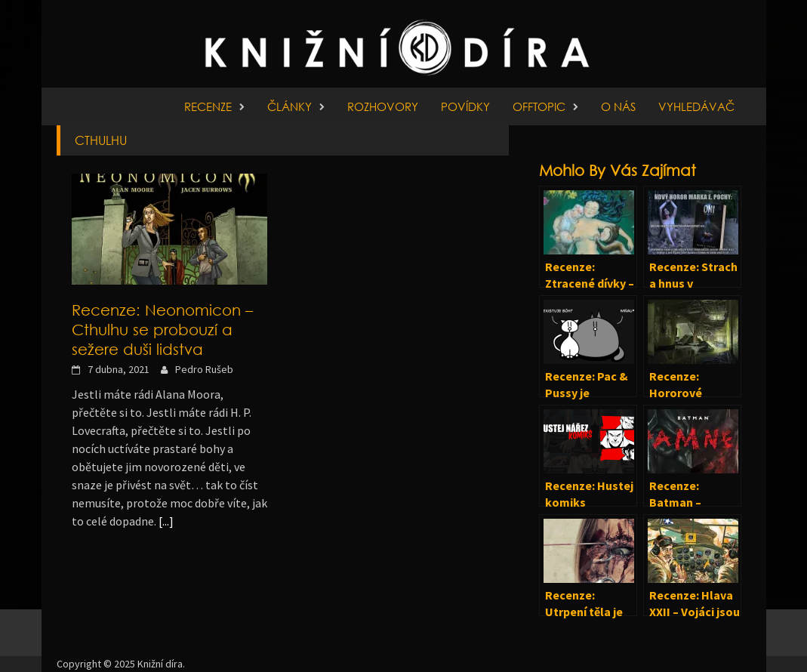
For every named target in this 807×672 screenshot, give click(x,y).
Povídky (465, 106)
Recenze (208, 106)
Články (290, 106)
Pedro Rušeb (204, 369)
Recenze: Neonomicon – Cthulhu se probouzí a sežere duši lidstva (162, 329)
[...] (166, 521)
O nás (618, 106)
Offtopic (539, 106)
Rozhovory (383, 106)
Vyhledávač (696, 106)
